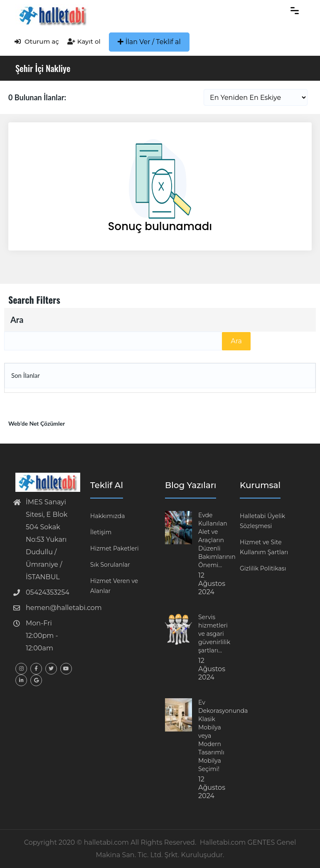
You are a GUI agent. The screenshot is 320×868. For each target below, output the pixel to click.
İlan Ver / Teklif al (149, 42)
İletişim (101, 532)
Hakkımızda (107, 516)
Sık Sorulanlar (110, 565)
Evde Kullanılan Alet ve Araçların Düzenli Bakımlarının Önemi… (217, 540)
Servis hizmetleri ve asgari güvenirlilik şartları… (214, 634)
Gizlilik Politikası (263, 568)
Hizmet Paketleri (114, 548)
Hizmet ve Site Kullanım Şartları (264, 547)
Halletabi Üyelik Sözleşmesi (262, 521)
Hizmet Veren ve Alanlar (114, 586)
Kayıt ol (84, 41)
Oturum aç (37, 41)
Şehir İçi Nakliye (43, 68)
